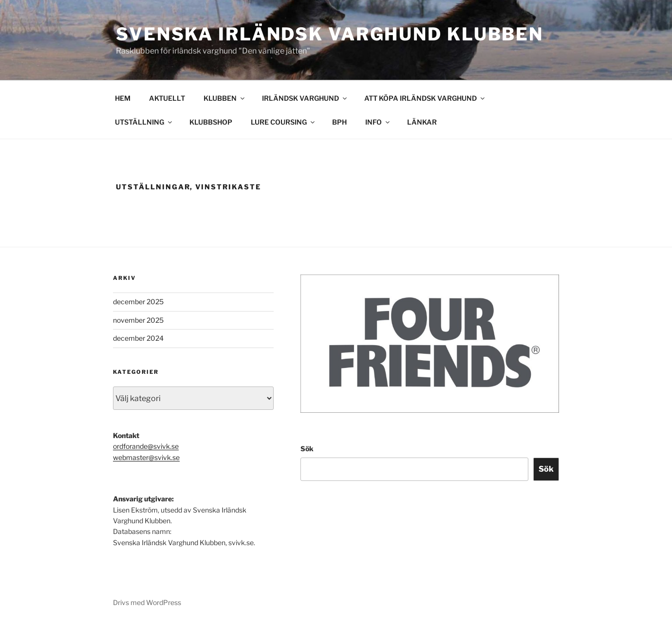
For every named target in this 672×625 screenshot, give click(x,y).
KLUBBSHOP (211, 122)
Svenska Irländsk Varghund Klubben (330, 34)
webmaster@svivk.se (146, 457)
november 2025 (138, 320)
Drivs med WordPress (147, 602)
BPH (339, 122)
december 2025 (138, 302)
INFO (378, 122)
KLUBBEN (225, 98)
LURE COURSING (283, 122)
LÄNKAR (422, 122)
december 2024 (138, 338)
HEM (123, 98)
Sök (307, 449)
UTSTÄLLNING (144, 122)
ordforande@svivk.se (146, 446)
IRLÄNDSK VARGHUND (305, 98)
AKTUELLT (167, 98)
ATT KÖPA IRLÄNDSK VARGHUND (425, 98)
